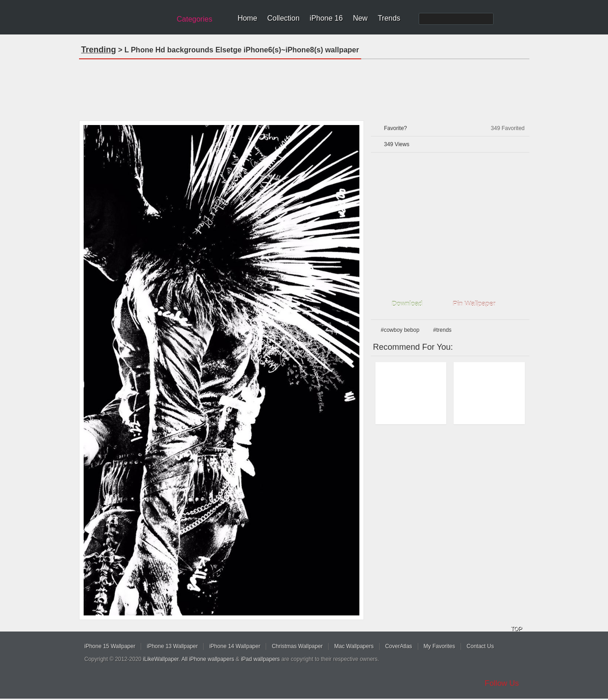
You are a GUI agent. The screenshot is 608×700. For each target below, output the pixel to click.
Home (247, 18)
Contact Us (480, 646)
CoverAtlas (399, 646)
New (360, 18)
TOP (517, 629)
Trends (389, 18)
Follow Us (502, 683)
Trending (99, 50)
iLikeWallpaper (161, 659)
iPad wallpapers (260, 659)
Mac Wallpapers (354, 646)
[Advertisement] (304, 87)
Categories (195, 19)
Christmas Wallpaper (297, 646)
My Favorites (440, 646)
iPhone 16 (326, 18)
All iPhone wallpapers (208, 659)
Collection (284, 18)
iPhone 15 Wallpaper (110, 646)
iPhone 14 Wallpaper (235, 646)
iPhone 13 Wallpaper (172, 646)
